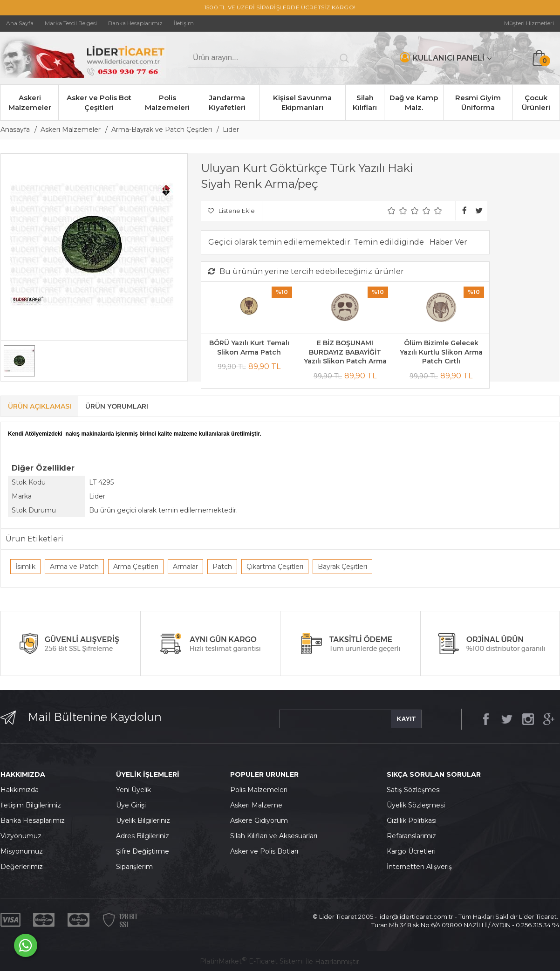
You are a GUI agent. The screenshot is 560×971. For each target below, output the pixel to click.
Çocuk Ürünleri (536, 103)
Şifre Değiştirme (143, 851)
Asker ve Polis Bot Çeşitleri (99, 103)
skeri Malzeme (259, 805)
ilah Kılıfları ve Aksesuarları (276, 836)
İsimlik (25, 567)
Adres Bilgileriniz (143, 836)
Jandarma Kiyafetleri (227, 103)
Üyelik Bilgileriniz (143, 821)
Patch (222, 567)
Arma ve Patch (74, 567)
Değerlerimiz (22, 867)
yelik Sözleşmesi (418, 805)
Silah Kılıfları (365, 103)
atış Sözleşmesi (416, 790)
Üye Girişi (131, 805)
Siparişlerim (134, 867)
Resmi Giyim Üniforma (478, 103)
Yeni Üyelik (133, 790)
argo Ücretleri (413, 851)
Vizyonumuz (21, 836)
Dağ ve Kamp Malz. (414, 103)
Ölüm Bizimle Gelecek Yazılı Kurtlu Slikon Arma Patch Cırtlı (441, 352)
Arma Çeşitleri (136, 567)
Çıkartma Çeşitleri (275, 567)
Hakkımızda (20, 790)
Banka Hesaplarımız (33, 821)
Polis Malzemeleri (167, 103)
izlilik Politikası (414, 821)
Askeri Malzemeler (30, 103)
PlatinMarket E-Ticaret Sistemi (252, 961)
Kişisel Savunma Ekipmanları (302, 103)
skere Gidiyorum (261, 821)
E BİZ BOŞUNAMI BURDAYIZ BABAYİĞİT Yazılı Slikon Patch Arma (345, 352)
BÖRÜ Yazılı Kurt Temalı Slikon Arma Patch (249, 348)
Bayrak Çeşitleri (342, 567)
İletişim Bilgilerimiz (31, 805)
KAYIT (406, 719)
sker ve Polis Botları (266, 851)
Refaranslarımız (411, 836)
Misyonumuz (22, 851)
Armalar (185, 567)
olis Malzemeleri (261, 790)
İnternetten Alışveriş (419, 867)
